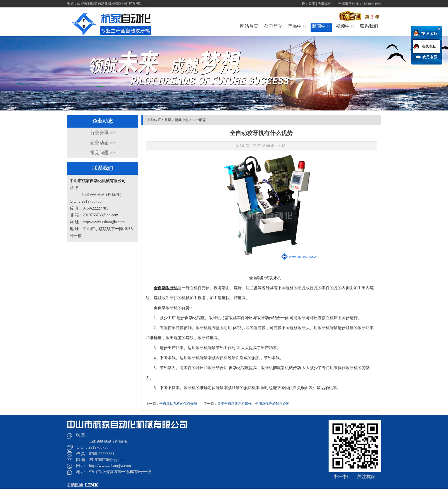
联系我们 (369, 26)
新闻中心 (321, 26)
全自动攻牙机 (166, 288)
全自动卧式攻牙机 (265, 278)
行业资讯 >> (103, 133)
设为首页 (309, 4)
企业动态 (199, 120)
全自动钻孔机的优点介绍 (178, 404)
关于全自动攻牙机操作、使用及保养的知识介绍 (253, 404)
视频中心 (345, 26)
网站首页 (249, 26)
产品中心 (297, 26)
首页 (168, 120)
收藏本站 (325, 4)
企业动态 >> (103, 143)
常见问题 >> (103, 153)
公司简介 (273, 26)
